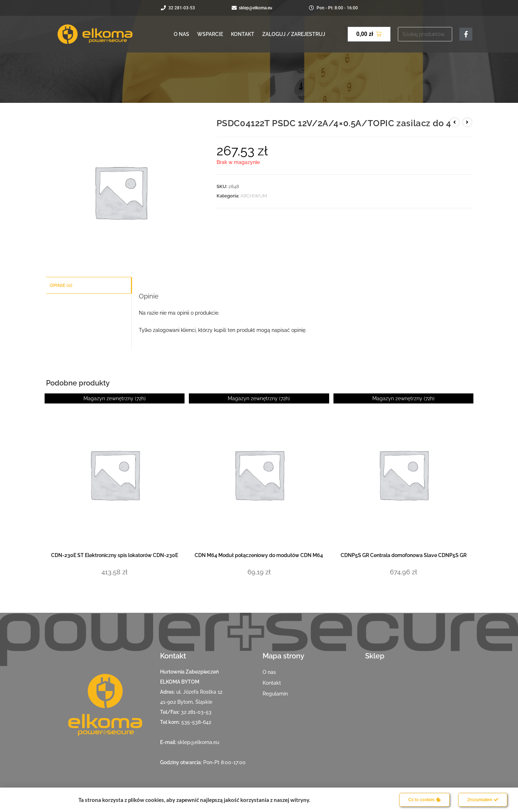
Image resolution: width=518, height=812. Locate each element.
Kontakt (243, 34)
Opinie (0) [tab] (61, 285)
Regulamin (275, 694)
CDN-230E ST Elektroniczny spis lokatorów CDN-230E (115, 555)
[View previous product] (455, 122)
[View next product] (467, 122)
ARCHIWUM (254, 196)
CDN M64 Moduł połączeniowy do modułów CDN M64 (259, 555)
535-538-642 (196, 722)
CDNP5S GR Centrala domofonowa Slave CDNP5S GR (404, 555)
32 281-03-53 (196, 712)
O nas (181, 34)
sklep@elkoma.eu (198, 742)
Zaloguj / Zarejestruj (294, 34)
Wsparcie (210, 34)
